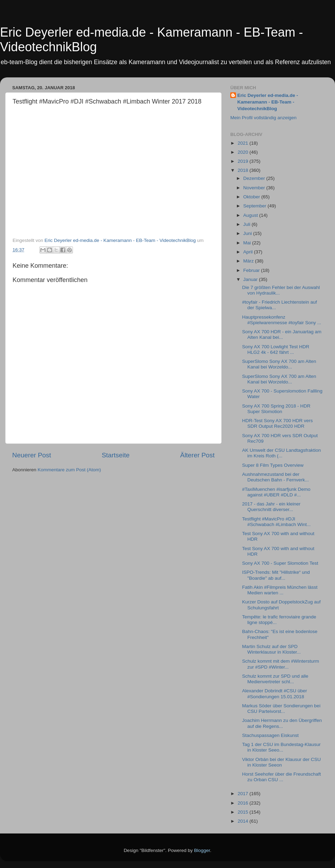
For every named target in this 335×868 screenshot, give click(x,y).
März (249, 261)
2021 (244, 143)
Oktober (252, 197)
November (255, 188)
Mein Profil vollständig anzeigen (263, 118)
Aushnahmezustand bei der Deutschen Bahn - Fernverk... (276, 477)
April (249, 252)
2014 (244, 821)
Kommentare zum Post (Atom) (69, 470)
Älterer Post (197, 455)
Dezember (255, 178)
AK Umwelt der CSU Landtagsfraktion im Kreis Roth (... (282, 453)
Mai (248, 243)
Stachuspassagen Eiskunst (270, 735)
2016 (244, 803)
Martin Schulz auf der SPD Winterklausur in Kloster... (271, 649)
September (255, 206)
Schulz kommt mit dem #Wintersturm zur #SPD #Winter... (281, 664)
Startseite (116, 455)
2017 (244, 794)
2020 (244, 152)
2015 (244, 812)
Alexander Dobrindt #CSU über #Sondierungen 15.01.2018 (275, 694)
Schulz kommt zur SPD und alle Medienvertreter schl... (275, 679)
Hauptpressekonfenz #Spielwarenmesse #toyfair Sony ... (282, 320)
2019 (244, 161)
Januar (251, 279)
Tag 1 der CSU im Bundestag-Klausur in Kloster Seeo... (281, 747)
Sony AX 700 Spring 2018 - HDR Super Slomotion (276, 409)
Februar (252, 270)
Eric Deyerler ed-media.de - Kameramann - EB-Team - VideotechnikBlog (268, 102)
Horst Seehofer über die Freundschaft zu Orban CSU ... (282, 777)
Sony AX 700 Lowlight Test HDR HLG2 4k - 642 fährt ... (276, 349)
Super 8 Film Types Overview (273, 465)
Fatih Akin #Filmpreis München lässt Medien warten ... (280, 590)
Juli (247, 224)
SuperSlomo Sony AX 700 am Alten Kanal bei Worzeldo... (279, 364)
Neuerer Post (32, 455)
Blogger (202, 850)
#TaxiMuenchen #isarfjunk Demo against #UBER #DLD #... (276, 492)
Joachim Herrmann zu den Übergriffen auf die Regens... (282, 723)
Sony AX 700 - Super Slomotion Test (280, 563)
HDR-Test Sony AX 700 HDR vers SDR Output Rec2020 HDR (278, 423)
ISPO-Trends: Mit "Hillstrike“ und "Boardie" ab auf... (276, 575)
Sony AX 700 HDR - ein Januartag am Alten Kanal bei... (282, 334)
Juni (248, 233)
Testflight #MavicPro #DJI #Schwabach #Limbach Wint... (277, 522)
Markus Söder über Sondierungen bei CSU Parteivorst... (281, 709)
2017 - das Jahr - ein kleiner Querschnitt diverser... (271, 507)
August (251, 215)
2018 (244, 170)
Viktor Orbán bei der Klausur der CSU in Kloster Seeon (282, 762)
